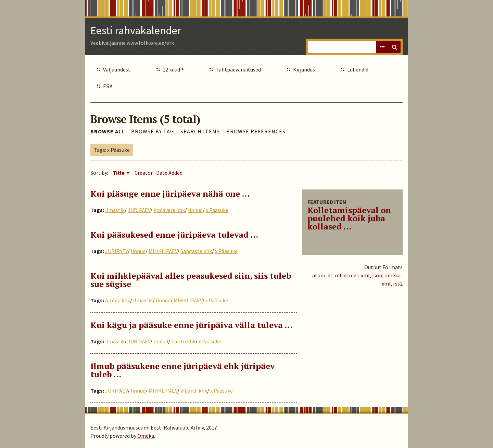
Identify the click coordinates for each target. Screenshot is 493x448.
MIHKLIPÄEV (163, 251)
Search (394, 47)
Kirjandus (304, 69)
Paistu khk (183, 341)
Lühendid (358, 69)
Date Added (169, 173)
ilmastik (115, 210)
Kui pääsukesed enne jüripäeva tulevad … (174, 235)
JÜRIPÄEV (139, 210)
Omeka (146, 436)
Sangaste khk (196, 251)
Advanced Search (382, 47)
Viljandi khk (194, 391)
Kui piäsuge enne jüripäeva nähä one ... (170, 194)
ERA (108, 86)
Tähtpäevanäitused (238, 69)
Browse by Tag (153, 131)
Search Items (200, 131)
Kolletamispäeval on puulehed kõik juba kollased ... (349, 218)
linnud (195, 210)
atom (319, 275)
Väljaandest (117, 69)
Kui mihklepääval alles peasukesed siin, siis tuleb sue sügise (191, 280)
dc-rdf (334, 275)
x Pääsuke (217, 210)
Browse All (108, 131)
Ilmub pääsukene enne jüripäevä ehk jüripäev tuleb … (182, 370)
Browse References (256, 131)
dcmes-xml (357, 275)
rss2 (398, 284)
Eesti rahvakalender (136, 30)
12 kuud (171, 69)
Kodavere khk (169, 210)
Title (119, 173)
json (377, 275)
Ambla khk (118, 300)
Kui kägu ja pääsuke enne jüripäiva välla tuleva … (191, 325)
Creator (144, 173)
